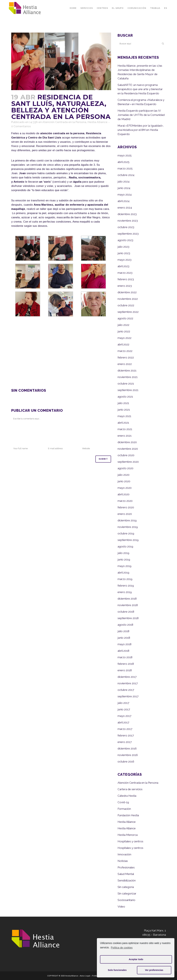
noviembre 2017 (128, 683)
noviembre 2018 (128, 605)
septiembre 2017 (128, 696)
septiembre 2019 (128, 540)
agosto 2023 (125, 240)
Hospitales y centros (130, 841)
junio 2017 (124, 709)
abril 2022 (123, 344)
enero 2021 (125, 436)
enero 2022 (125, 364)
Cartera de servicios (130, 789)
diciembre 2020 (127, 442)
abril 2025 (124, 162)
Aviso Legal (85, 976)
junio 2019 (124, 559)
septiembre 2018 (128, 618)
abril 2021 (123, 423)
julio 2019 (123, 553)
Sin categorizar (127, 893)
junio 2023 (124, 253)
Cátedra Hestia (127, 796)
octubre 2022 (126, 305)
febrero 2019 (126, 586)
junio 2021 (124, 410)
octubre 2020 (126, 455)
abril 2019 (123, 573)
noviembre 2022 (128, 299)
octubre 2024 (126, 175)
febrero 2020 (126, 507)
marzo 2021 (125, 429)
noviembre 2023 (128, 221)
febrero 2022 (126, 357)
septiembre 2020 (128, 462)
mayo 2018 (124, 644)
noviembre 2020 (128, 449)
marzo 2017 (125, 729)
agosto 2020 (125, 468)
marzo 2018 (125, 657)
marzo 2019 (125, 579)
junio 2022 (124, 331)
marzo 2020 (125, 501)
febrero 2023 (126, 279)
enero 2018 (125, 670)
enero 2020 (125, 514)
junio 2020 (124, 481)
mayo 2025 (125, 155)
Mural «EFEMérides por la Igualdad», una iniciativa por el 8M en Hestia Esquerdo (141, 130)
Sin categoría (126, 887)
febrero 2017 (126, 735)
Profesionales (126, 867)
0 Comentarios (21, 126)
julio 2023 (123, 247)
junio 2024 (124, 188)
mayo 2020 (125, 488)
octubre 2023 (126, 227)
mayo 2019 (124, 566)
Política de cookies (122, 948)
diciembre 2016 (127, 748)
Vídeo (121, 907)
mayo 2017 (124, 716)
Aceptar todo (136, 959)
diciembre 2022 (127, 292)
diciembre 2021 (127, 370)
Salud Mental (126, 874)
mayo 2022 (124, 338)
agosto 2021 (125, 397)
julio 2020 (124, 475)
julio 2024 (124, 181)
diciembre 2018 (127, 599)
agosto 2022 (125, 318)
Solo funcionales (117, 970)
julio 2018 (123, 631)
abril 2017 (123, 722)
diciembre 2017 (127, 677)
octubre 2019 (126, 533)
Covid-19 (123, 802)
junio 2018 (124, 638)
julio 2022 (123, 325)
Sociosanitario (126, 900)
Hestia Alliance (98, 122)
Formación (124, 809)
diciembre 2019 (127, 520)
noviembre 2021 (128, 377)
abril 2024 (124, 201)
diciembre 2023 (127, 214)
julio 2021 (123, 403)
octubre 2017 (126, 690)
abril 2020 (124, 494)
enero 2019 (125, 592)
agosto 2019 (125, 546)
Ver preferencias (154, 970)
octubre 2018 (126, 612)
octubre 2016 (126, 762)
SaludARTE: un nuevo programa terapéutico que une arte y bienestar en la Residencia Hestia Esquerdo (140, 89)
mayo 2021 (124, 416)
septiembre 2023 (128, 234)
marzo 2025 (125, 168)
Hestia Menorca (128, 835)
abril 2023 (123, 266)
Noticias (123, 861)
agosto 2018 (125, 625)
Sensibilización (127, 880)
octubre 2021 (126, 384)
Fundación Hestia (128, 815)
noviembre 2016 (128, 755)
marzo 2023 (125, 273)
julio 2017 (123, 703)
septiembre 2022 (128, 312)
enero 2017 (125, 742)
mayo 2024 (125, 195)
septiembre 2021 (128, 390)
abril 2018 (123, 651)
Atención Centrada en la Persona (64, 122)
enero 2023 (125, 286)
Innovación (124, 854)
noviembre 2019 (128, 527)
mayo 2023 (124, 260)
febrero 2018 (126, 664)
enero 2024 (125, 208)
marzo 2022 (125, 351)
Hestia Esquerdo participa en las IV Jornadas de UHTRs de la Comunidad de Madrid (141, 115)
